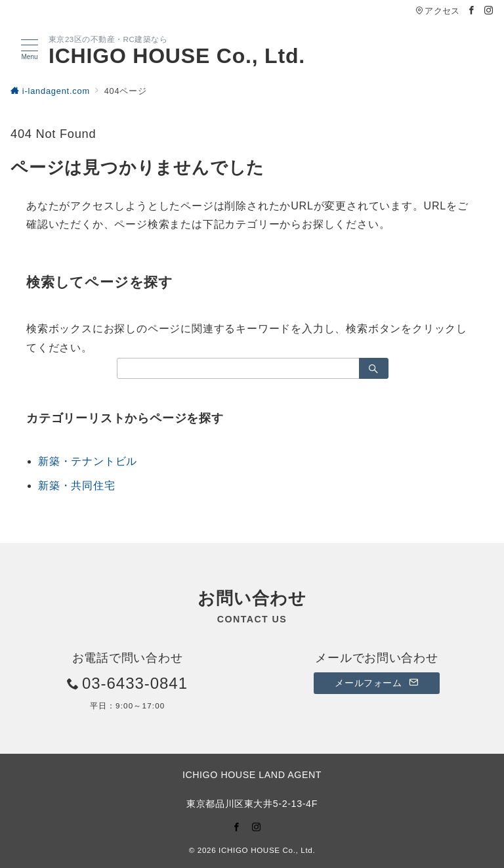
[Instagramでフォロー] (489, 11)
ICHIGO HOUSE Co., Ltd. (177, 56)
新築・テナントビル (88, 461)
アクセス (437, 11)
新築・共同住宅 (77, 486)
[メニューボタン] (30, 50)
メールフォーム (376, 683)
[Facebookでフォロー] (472, 11)
